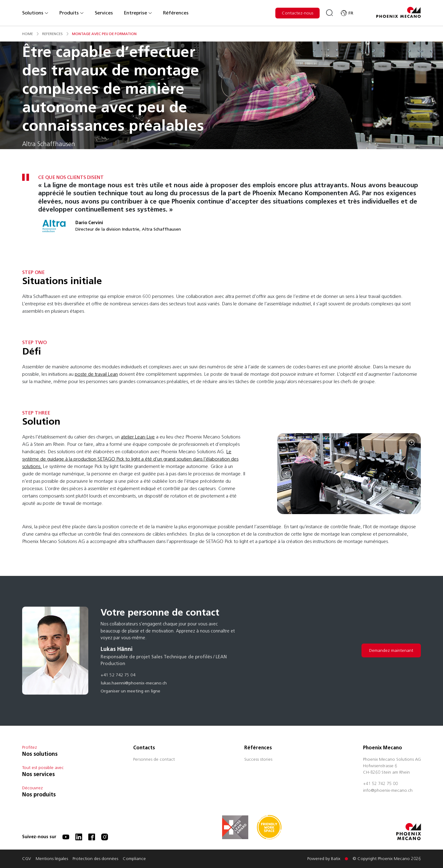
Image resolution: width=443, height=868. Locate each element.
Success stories (258, 760)
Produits (72, 13)
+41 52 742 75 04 (118, 676)
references (52, 34)
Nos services (38, 774)
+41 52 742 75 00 (380, 784)
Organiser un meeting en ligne (130, 692)
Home (28, 34)
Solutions (35, 13)
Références (176, 13)
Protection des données (95, 859)
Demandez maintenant (391, 650)
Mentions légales (52, 859)
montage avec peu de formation (104, 34)
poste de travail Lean (96, 374)
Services (104, 13)
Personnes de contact (154, 760)
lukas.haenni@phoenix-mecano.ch (134, 684)
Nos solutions (40, 754)
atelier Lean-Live (138, 437)
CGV (27, 859)
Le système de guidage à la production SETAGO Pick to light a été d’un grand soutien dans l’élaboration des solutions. (130, 459)
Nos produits (39, 795)
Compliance (134, 859)
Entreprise (138, 13)
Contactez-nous (297, 13)
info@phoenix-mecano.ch (388, 791)
